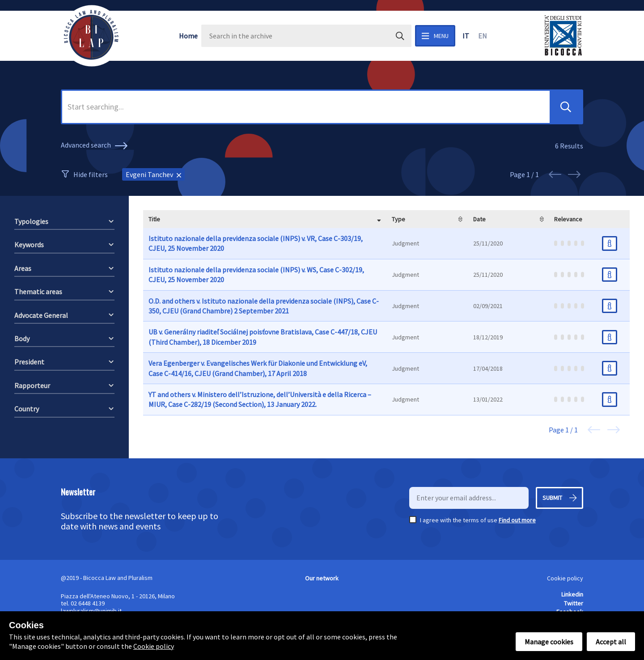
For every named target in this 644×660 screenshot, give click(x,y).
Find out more (517, 520)
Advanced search (95, 146)
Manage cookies (549, 642)
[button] (566, 107)
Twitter (574, 603)
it (466, 36)
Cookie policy (565, 578)
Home (188, 36)
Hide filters (91, 174)
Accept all (611, 642)
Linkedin (572, 594)
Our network (322, 578)
